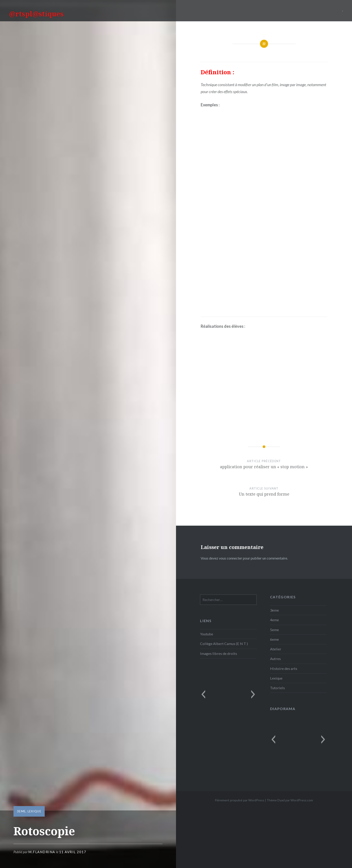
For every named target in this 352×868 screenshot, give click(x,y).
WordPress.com (302, 800)
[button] (203, 694)
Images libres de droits (219, 653)
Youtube (207, 634)
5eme (274, 630)
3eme (21, 811)
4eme (274, 620)
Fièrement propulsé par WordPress (240, 800)
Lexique (34, 811)
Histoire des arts (284, 668)
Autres (275, 659)
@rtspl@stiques (36, 14)
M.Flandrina (42, 852)
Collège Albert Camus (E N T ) (224, 644)
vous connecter (231, 558)
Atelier (276, 649)
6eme (274, 639)
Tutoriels (277, 688)
